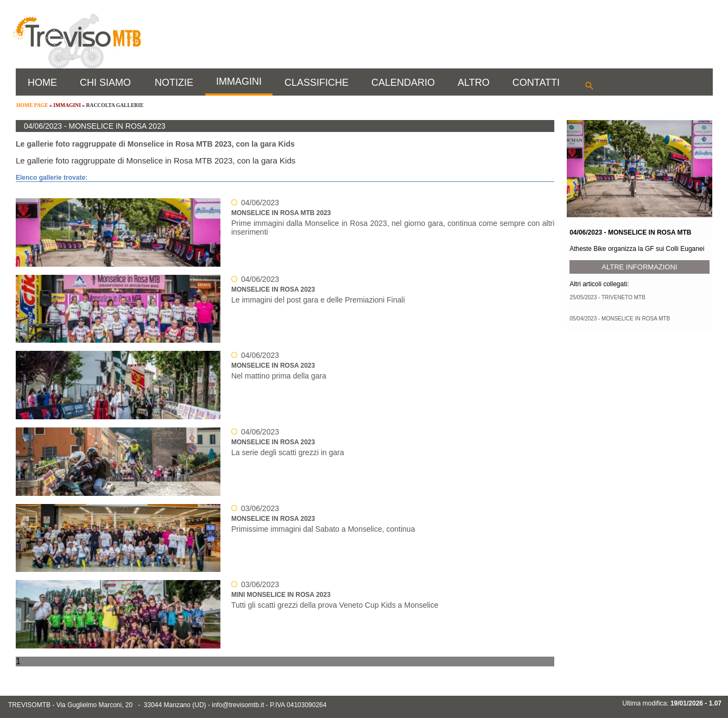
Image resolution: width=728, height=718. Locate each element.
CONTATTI (536, 83)
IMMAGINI (239, 81)
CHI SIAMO (105, 83)
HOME (42, 83)
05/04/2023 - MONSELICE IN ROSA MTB (620, 319)
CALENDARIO (403, 83)
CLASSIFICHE (316, 83)
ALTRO (474, 83)
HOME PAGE (32, 105)
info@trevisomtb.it (238, 705)
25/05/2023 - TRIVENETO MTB (607, 297)
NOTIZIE (174, 83)
